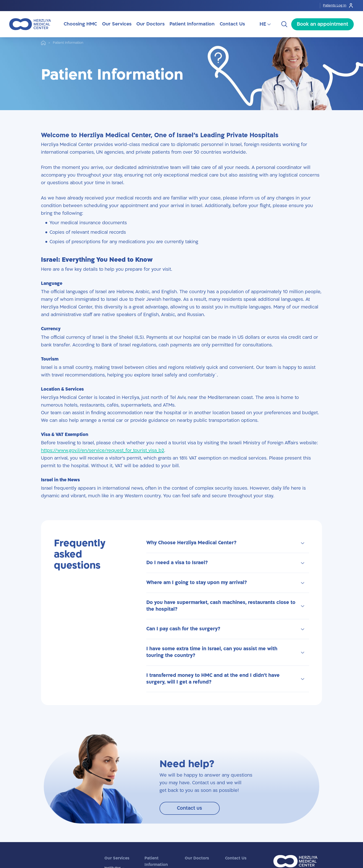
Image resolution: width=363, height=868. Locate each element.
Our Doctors (197, 858)
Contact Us (236, 858)
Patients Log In (338, 6)
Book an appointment (322, 24)
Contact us (189, 808)
